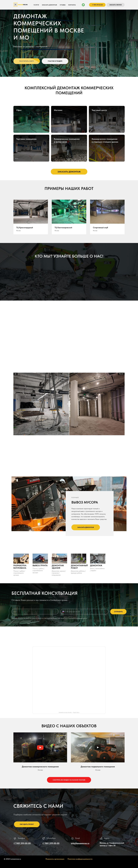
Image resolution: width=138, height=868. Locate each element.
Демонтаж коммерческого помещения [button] (40, 767)
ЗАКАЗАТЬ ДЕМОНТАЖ (49, 5)
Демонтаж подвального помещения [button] (98, 767)
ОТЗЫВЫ (63, 5)
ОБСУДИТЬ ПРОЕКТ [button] (27, 824)
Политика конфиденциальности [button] (80, 859)
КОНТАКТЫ (72, 5)
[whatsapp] (83, 5)
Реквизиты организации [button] (55, 859)
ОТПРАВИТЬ (118, 612)
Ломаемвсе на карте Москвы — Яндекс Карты (69, 712)
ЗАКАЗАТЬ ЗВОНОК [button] (116, 5)
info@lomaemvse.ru (80, 843)
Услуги (36, 5)
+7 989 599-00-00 (97, 5)
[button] (27, 61)
